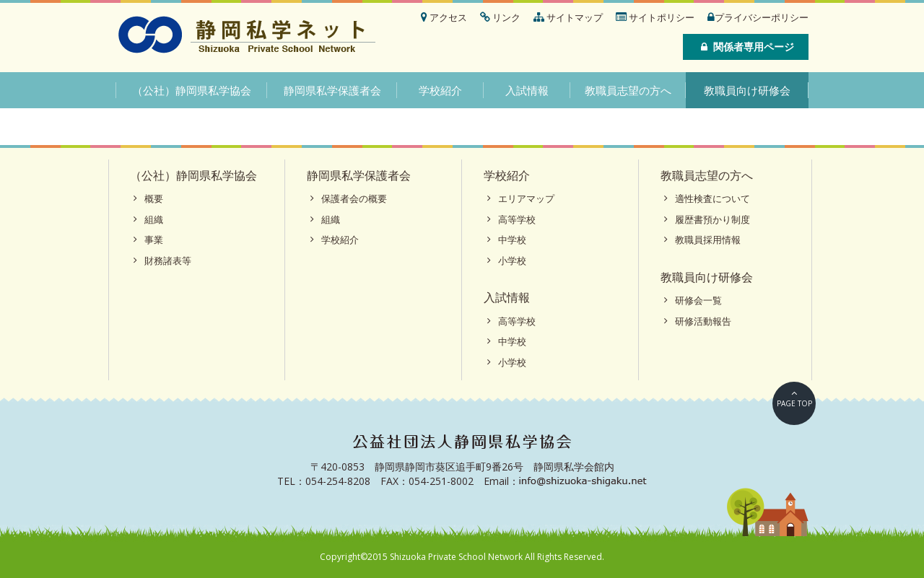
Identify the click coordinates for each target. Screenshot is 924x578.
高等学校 (517, 219)
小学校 (512, 260)
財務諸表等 (168, 260)
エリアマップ (526, 198)
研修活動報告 (703, 321)
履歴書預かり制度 (712, 219)
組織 (154, 219)
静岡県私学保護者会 (332, 90)
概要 (154, 198)
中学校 (512, 240)
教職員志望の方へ (628, 90)
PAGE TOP (794, 403)
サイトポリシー (655, 17)
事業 (154, 240)
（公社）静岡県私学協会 (192, 90)
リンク (500, 17)
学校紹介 (440, 90)
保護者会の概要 (354, 198)
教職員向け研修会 (747, 90)
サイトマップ (568, 17)
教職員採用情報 (708, 240)
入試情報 (527, 90)
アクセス (444, 17)
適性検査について (712, 198)
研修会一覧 (698, 300)
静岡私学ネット (247, 36)
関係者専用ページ (746, 47)
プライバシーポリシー (758, 17)
